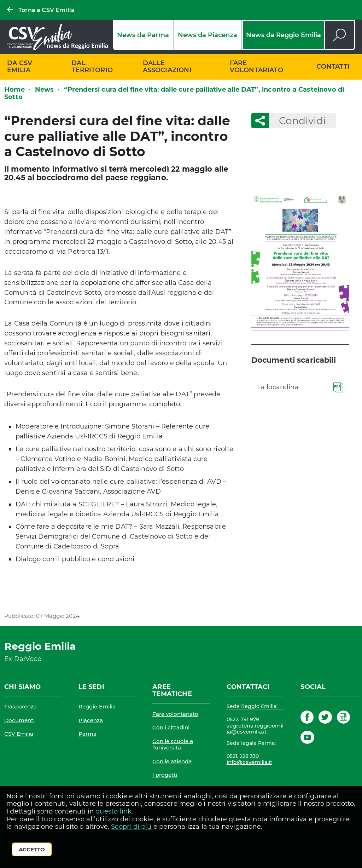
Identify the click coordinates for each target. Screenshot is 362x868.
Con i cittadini (171, 727)
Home (14, 90)
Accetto (32, 849)
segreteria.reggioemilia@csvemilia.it (255, 729)
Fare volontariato (256, 67)
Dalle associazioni (167, 67)
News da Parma (143, 35)
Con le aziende (172, 761)
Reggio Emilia (97, 706)
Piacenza (91, 720)
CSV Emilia (19, 734)
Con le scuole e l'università (173, 744)
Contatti (333, 67)
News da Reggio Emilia (284, 35)
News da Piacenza (208, 35)
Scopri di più (131, 827)
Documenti (19, 720)
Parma (87, 734)
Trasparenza (21, 706)
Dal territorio (92, 67)
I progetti (165, 775)
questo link (113, 811)
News (45, 90)
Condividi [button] (297, 121)
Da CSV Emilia (20, 67)
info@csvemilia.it (249, 762)
